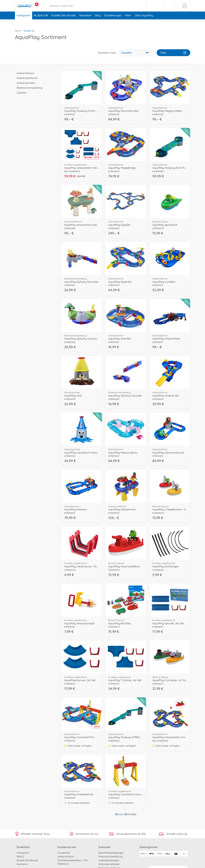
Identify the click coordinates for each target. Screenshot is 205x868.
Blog (98, 22)
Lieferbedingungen (109, 860)
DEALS (41, 22)
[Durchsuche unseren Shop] (95, 9)
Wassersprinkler (25, 83)
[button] (170, 9)
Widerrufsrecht (66, 856)
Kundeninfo (64, 853)
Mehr (128, 22)
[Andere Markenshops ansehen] (37, 8)
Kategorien (24, 22)
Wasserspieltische (26, 78)
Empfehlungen (113, 22)
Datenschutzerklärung (111, 856)
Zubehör (21, 93)
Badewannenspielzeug (29, 88)
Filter (173, 53)
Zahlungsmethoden (109, 864)
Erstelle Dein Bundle (63, 22)
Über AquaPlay (144, 22)
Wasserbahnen (25, 73)
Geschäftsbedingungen (111, 853)
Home (18, 31)
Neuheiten (85, 22)
